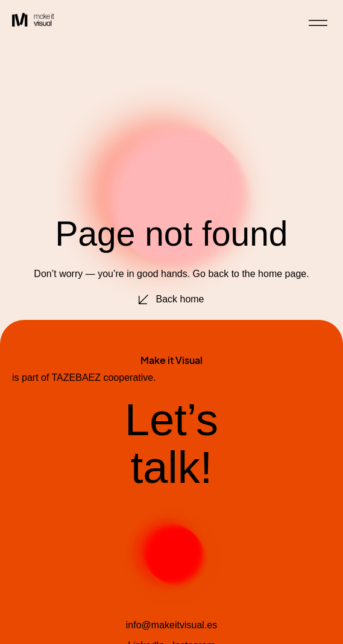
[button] (318, 24)
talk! (172, 467)
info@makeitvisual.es (171, 625)
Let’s (171, 420)
